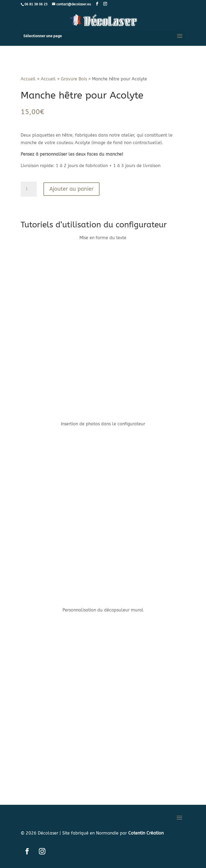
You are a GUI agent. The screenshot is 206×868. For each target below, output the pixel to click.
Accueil (28, 79)
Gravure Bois (74, 79)
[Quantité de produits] (29, 189)
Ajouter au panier (71, 189)
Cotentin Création (146, 833)
